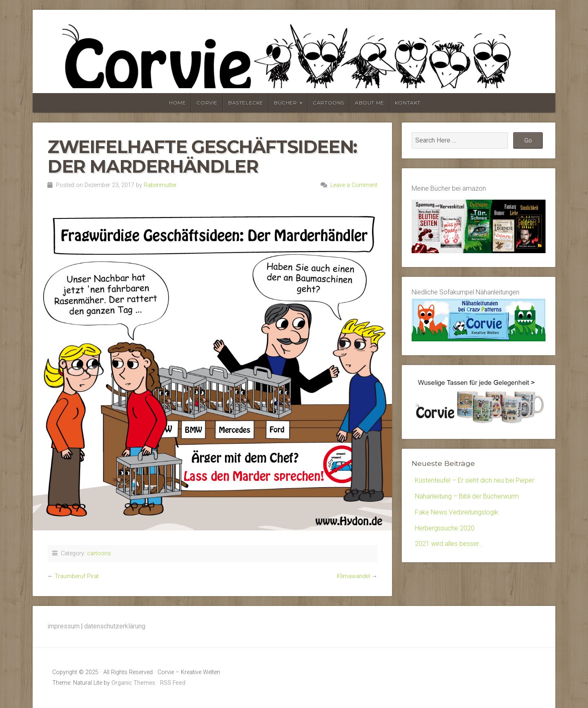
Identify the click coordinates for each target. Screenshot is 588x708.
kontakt (408, 103)
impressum (63, 626)
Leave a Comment (354, 185)
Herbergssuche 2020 (445, 528)
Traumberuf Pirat (77, 576)
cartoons (329, 103)
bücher (286, 103)
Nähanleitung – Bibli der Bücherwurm (467, 496)
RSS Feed (173, 683)
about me (370, 103)
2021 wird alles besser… (449, 544)
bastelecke (246, 103)
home (177, 103)
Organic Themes (133, 683)
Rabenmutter (160, 185)
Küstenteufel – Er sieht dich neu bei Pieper (474, 480)
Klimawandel (353, 576)
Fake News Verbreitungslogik (457, 512)
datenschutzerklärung (115, 626)
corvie (207, 103)
